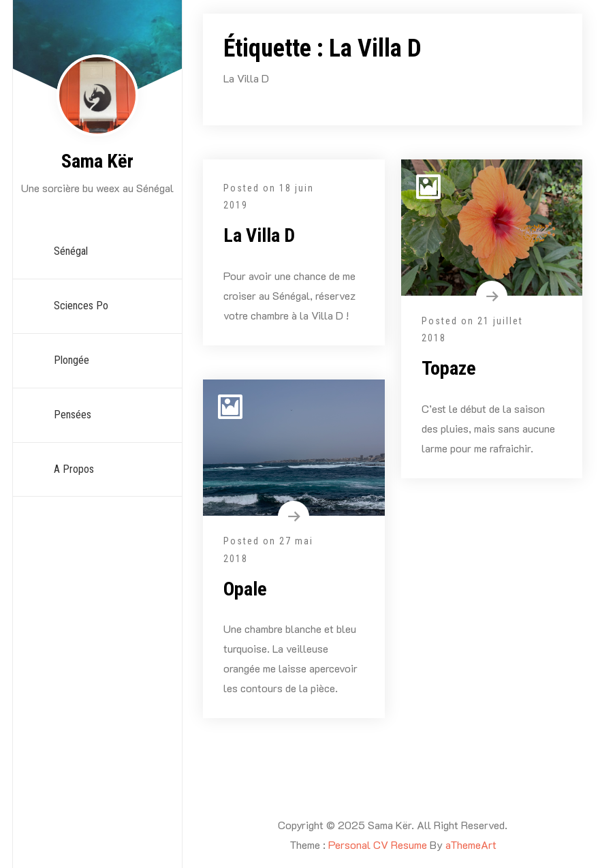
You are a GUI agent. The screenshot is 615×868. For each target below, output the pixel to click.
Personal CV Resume (378, 844)
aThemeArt (471, 844)
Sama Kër (97, 161)
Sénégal (71, 251)
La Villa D (259, 235)
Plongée (72, 360)
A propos (74, 469)
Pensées (73, 415)
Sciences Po (81, 306)
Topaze (449, 368)
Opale (245, 589)
